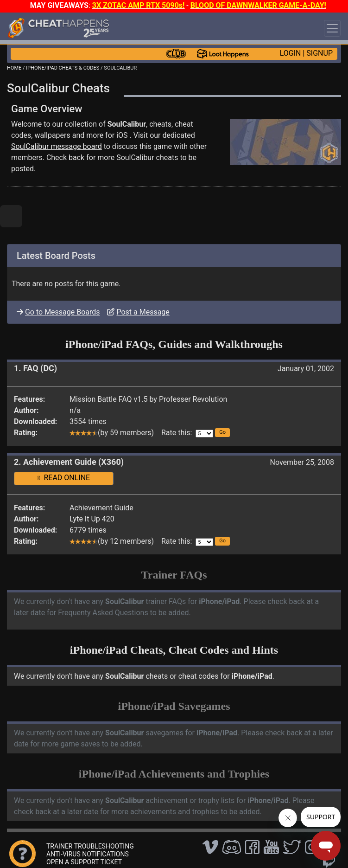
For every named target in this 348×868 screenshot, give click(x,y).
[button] (222, 433)
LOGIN (291, 53)
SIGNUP (320, 53)
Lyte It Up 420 (92, 519)
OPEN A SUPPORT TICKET (84, 862)
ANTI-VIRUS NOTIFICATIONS (88, 854)
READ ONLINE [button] (64, 478)
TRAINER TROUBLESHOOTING (90, 846)
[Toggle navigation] (332, 28)
